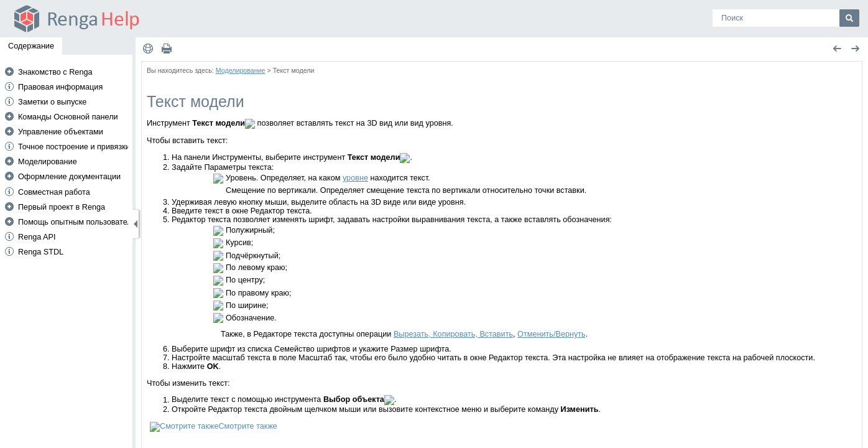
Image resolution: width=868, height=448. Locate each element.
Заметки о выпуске (52, 102)
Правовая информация (60, 87)
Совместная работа (54, 192)
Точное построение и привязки (74, 147)
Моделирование (48, 162)
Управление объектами (61, 132)
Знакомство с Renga (55, 72)
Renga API (37, 237)
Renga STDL (41, 252)
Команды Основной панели (68, 117)
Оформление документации (69, 177)
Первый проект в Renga (62, 207)
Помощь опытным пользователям (80, 222)
